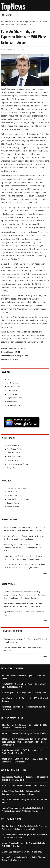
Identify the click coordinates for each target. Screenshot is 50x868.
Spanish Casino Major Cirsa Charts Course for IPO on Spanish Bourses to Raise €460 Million (25, 778)
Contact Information (15, 453)
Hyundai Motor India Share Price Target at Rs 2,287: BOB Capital (23, 677)
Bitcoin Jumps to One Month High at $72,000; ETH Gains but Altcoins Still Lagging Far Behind (25, 760)
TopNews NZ (12, 495)
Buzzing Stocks (13, 503)
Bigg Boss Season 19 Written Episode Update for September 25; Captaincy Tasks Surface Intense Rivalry (25, 828)
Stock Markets (12, 383)
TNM (18, 352)
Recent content (13, 507)
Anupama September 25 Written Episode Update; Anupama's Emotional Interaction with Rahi (24, 836)
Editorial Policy (12, 460)
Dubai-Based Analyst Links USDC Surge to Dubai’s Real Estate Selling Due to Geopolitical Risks (25, 726)
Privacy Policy (12, 468)
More (45, 573)
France (16, 359)
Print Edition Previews (15, 449)
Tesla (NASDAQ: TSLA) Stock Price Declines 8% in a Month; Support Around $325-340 (24, 685)
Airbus (14, 356)
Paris (10, 359)
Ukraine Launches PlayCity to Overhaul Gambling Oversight (24, 785)
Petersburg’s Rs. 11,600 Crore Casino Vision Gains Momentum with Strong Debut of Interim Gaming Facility (24, 547)
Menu (7, 15)
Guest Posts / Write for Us (17, 464)
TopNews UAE (12, 492)
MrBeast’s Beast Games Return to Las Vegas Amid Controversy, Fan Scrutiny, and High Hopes (21, 792)
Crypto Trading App (14, 398)
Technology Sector (14, 405)
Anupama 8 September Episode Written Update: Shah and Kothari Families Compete (23, 859)
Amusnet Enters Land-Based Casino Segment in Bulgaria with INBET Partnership (23, 845)
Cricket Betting (13, 394)
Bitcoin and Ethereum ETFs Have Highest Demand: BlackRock (25, 733)
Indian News (12, 402)
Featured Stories (13, 387)
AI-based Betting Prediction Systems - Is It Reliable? (22, 852)
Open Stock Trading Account (18, 499)
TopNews (13, 6)
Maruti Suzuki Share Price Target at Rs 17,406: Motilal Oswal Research (25, 700)
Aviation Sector (20, 348)
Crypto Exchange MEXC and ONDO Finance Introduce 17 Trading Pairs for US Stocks (23, 752)
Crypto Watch (12, 390)
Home (4, 21)
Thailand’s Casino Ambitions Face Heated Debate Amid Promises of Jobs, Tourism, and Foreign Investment (22, 809)
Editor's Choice (13, 445)
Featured (12, 352)
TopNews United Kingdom (17, 488)
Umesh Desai (8, 49)
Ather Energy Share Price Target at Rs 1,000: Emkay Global (24, 692)
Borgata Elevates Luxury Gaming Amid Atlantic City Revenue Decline (24, 801)
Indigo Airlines (22, 356)
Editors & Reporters (15, 457)
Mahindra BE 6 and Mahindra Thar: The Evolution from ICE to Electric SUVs (25, 708)
